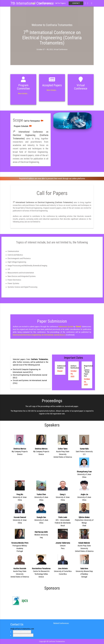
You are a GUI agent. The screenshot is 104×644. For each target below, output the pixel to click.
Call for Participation (34, 121)
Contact (76, 3)
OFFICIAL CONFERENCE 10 (23, 635)
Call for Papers (60, 3)
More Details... (23, 93)
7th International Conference (32, 3)
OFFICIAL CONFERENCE (22, 632)
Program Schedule (23, 126)
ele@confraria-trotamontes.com (22, 629)
